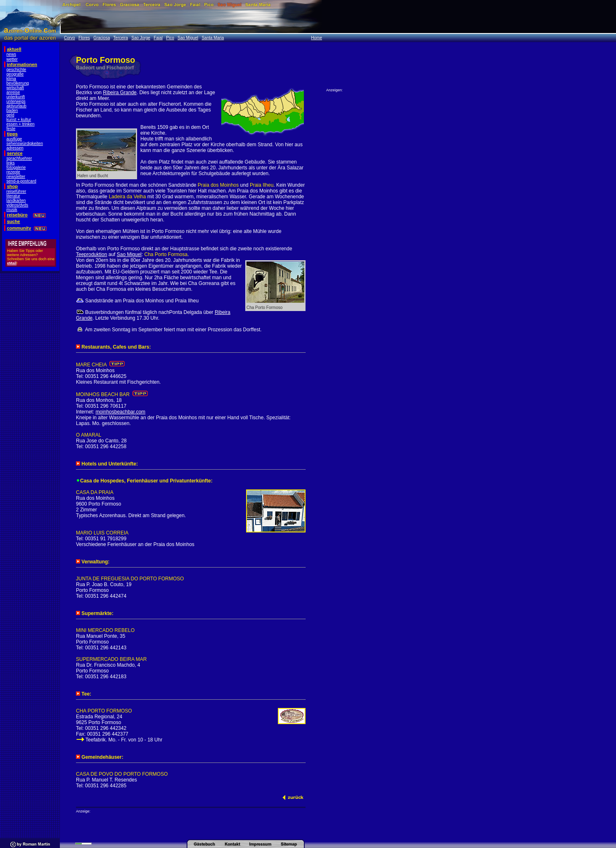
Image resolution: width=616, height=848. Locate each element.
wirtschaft (15, 88)
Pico (170, 38)
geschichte (17, 70)
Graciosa (102, 38)
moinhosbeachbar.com (120, 412)
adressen (15, 148)
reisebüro (17, 215)
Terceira (121, 38)
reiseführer (17, 191)
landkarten (16, 201)
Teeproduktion (91, 254)
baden (12, 110)
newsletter (16, 177)
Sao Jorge (141, 38)
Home (316, 38)
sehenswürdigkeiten (25, 144)
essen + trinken (21, 124)
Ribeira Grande (120, 93)
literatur (13, 196)
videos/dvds (18, 205)
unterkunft (16, 97)
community (19, 228)
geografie (15, 74)
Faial (158, 38)
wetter (12, 59)
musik (12, 210)
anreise (13, 92)
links (11, 163)
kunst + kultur (19, 120)
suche (14, 221)
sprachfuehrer (19, 158)
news (11, 54)
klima (11, 79)
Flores (84, 38)
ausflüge (14, 139)
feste (11, 129)
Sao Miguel (188, 38)
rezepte (13, 172)
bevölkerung (18, 83)
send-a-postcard (21, 181)
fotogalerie (16, 167)
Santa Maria (213, 38)
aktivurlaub (17, 106)
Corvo (70, 38)
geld (11, 115)
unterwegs (16, 101)
